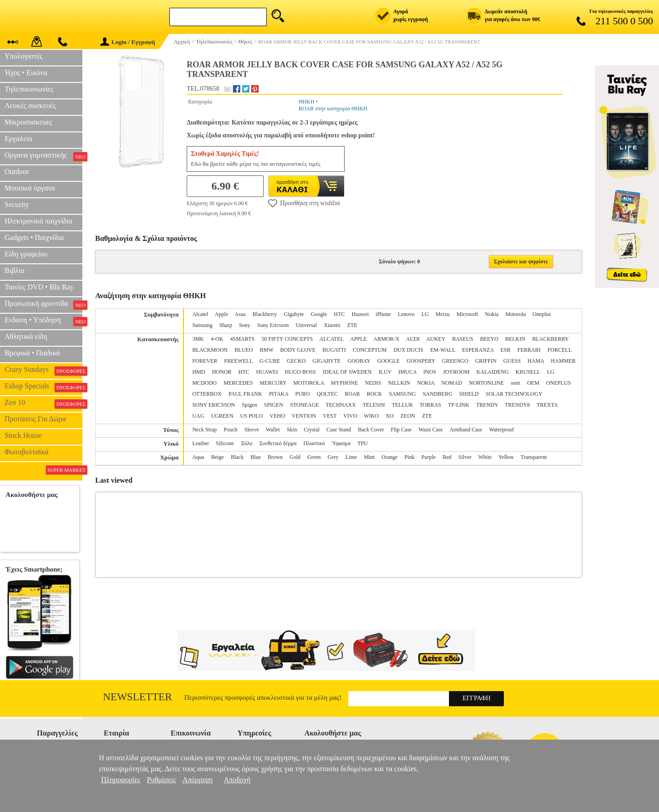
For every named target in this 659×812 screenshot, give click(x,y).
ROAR (352, 394)
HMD (199, 372)
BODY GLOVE (298, 350)
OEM (533, 383)
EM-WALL (443, 350)
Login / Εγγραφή (128, 42)
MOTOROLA (309, 383)
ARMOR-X (386, 339)
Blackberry (265, 314)
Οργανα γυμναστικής (43, 156)
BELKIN (515, 339)
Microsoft (467, 314)
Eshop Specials (43, 387)
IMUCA (408, 372)
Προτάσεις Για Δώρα (35, 419)
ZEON (408, 416)
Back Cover (371, 430)
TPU (363, 443)
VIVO (350, 416)
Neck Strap (205, 430)
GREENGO (455, 361)
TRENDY (487, 405)
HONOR (222, 372)
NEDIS (373, 383)
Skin (292, 430)
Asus (240, 314)
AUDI (413, 339)
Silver (465, 457)
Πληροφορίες (121, 780)
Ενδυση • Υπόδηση (43, 321)
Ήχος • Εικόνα (26, 73)
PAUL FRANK (245, 394)
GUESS (512, 361)
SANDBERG (438, 394)
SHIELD (469, 394)
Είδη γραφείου (26, 254)
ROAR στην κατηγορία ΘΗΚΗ (333, 109)
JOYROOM (456, 372)
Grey (333, 457)
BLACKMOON (210, 350)
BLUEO (244, 350)
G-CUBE (270, 361)
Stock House (23, 435)
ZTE (352, 325)
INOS (430, 372)
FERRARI (529, 350)
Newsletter (138, 697)
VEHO (277, 416)
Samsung (202, 325)
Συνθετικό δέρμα (278, 443)
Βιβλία (15, 270)
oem (516, 383)
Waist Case (430, 430)
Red (447, 457)
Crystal (312, 430)
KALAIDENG (493, 372)
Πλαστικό (314, 443)
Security (17, 204)
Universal (306, 325)
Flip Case (401, 430)
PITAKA (279, 394)
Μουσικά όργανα (30, 188)
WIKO (371, 416)
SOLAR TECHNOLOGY (514, 394)
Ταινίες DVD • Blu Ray (39, 287)
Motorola (516, 314)
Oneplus (542, 314)
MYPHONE (344, 383)
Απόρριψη (197, 780)
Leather (201, 443)
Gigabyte (294, 314)
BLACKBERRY (551, 339)
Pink (410, 457)
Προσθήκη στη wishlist (304, 203)
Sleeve (252, 430)
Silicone (225, 443)
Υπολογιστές (24, 56)
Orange (390, 457)
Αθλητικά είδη (26, 336)
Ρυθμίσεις (161, 780)
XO (390, 416)
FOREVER (205, 361)
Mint (369, 457)
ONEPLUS (558, 383)
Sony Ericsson (273, 325)
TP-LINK (459, 405)
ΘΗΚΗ (306, 102)
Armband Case (466, 430)
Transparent (534, 457)
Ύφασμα (341, 443)
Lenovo (406, 314)
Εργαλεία (18, 139)
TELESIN (374, 405)
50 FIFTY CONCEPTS (287, 339)
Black (237, 457)
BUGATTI (334, 350)
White (485, 457)
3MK (198, 339)
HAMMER (563, 361)
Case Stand (339, 430)
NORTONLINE (486, 383)
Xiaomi (332, 325)
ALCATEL (332, 339)
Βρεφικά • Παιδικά (32, 353)
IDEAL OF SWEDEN (347, 372)
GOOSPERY (421, 361)
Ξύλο (246, 443)
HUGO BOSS (301, 372)
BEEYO (489, 339)
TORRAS (430, 405)
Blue (256, 457)
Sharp (226, 325)
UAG (198, 416)
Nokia (492, 314)
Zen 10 (43, 403)
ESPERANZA (478, 350)
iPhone (383, 314)
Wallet (273, 430)
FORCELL (559, 350)
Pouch (231, 430)
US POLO (252, 416)
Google (319, 314)
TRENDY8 (517, 405)
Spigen (249, 405)
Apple (221, 314)
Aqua (198, 457)
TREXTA (547, 405)
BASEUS (463, 339)
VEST (330, 416)
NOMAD (451, 383)
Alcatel (200, 314)
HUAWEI (267, 372)
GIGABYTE (327, 361)
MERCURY (273, 383)
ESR (505, 350)
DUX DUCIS (408, 350)
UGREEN (222, 416)
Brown (275, 457)
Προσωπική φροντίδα (43, 305)
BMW (267, 350)
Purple (429, 457)
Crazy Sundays (43, 371)
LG (425, 314)
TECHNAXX (341, 405)
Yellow (506, 457)
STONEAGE (305, 405)
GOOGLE (388, 361)
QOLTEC (327, 394)
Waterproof (502, 430)
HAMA (536, 361)
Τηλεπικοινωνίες (29, 89)
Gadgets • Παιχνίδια (34, 237)
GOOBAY (359, 361)
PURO (302, 394)
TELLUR (402, 405)
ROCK (375, 394)
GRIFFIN (486, 361)
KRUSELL (528, 372)
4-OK (217, 339)
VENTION (304, 416)
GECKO (296, 361)
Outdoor (17, 172)
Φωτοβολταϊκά (27, 452)
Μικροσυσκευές (28, 122)
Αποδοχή (237, 780)
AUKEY (436, 339)
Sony (245, 325)
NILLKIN (399, 383)
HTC (340, 314)
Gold (295, 457)
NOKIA (426, 383)
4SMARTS (242, 339)
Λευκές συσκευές (30, 106)
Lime (351, 457)
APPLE (359, 339)
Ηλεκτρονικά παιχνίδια (38, 221)
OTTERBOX (207, 394)
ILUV (385, 372)
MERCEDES (238, 383)
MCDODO (204, 383)
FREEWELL (238, 361)
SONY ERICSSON (213, 405)
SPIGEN (274, 405)
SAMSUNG (402, 394)
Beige (217, 457)
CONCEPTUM (370, 350)
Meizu (443, 314)
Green (314, 457)
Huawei (360, 314)
